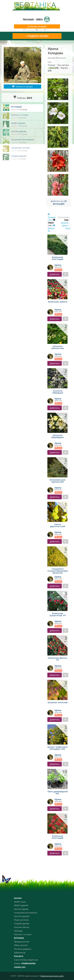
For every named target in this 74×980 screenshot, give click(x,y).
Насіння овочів (21, 927)
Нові (66, 220)
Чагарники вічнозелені (26, 913)
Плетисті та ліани (23, 934)
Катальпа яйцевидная (58, 436)
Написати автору (23, 87)
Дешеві (65, 223)
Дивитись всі (59, 202)
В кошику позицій (37, 26)
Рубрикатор (20, 953)
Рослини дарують (23, 949)
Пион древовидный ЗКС (58, 793)
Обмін (51, 223)
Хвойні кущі (20, 902)
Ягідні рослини (21, 920)
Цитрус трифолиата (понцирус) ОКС (58, 748)
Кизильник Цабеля (58, 302)
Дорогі (65, 225)
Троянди (18, 931)
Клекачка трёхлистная (58, 347)
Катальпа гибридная (58, 392)
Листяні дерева (22, 916)
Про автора (63, 65)
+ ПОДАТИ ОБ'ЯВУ (37, 36)
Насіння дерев (21, 909)
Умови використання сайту (52, 976)
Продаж (52, 217)
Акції (68, 228)
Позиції (51, 65)
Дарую (51, 228)
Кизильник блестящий (58, 258)
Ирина (58, 265)
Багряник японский (58, 703)
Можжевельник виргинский (58, 481)
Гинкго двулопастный (58, 526)
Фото (54, 68)
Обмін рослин (21, 945)
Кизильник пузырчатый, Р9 (58, 615)
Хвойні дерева (21, 905)
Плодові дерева (22, 923)
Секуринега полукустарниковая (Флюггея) (58, 571)
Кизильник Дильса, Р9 (58, 659)
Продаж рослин (22, 942)
